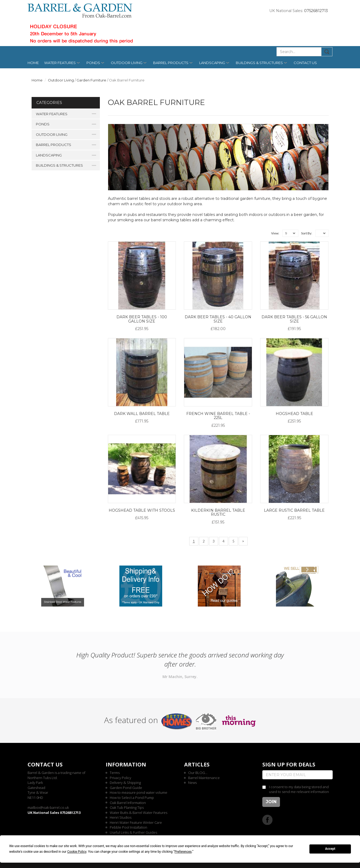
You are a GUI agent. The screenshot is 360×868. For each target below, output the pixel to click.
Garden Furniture (91, 80)
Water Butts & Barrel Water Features (139, 813)
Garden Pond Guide (126, 788)
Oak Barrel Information (128, 803)
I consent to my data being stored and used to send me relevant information (299, 789)
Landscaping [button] (212, 63)
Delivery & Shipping (125, 783)
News (192, 783)
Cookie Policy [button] (77, 852)
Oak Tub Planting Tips (127, 807)
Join (271, 802)
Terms (115, 773)
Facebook (268, 820)
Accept (330, 849)
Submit (327, 52)
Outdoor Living (61, 80)
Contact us (305, 63)
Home (33, 63)
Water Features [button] (60, 63)
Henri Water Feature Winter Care (136, 822)
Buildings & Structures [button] (259, 63)
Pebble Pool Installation (128, 827)
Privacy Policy (120, 778)
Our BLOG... (198, 773)
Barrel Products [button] (171, 63)
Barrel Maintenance (204, 778)
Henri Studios (121, 817)
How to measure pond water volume (139, 792)
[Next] (243, 541)
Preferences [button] (183, 852)
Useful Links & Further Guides (133, 832)
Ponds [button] (93, 63)
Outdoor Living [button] (127, 63)
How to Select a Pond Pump (132, 798)
